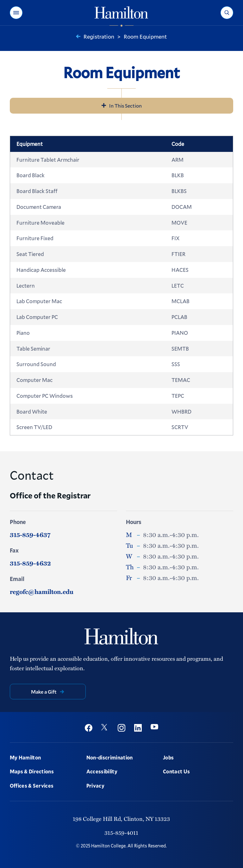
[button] (16, 13)
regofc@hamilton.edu (42, 591)
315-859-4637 (30, 534)
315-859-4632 (30, 563)
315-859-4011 (121, 832)
